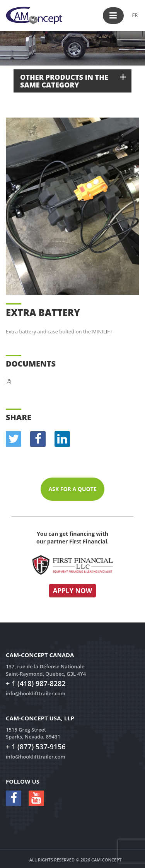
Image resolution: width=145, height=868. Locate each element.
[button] (113, 16)
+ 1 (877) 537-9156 (36, 747)
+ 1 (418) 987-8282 (36, 683)
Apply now (73, 591)
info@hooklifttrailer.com (36, 693)
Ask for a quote (72, 489)
